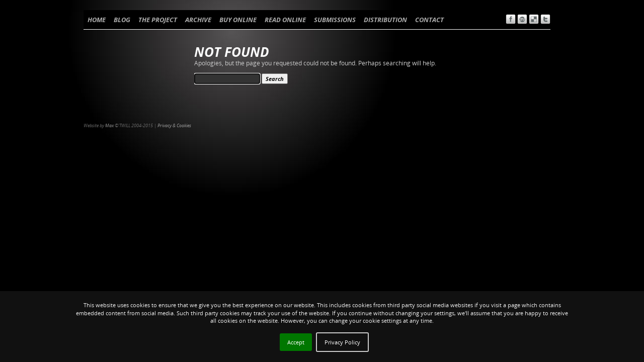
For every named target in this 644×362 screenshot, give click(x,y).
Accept (296, 342)
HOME (97, 20)
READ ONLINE (285, 20)
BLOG (122, 20)
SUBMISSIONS (335, 20)
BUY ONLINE (238, 20)
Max (109, 125)
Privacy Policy (342, 342)
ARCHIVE (198, 20)
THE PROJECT (158, 20)
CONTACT (429, 20)
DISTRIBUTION (385, 20)
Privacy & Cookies (174, 125)
